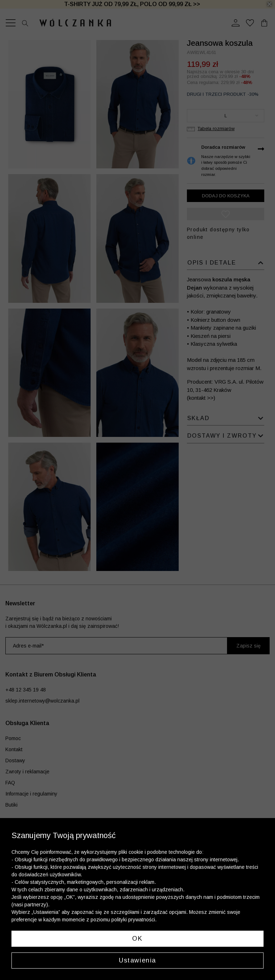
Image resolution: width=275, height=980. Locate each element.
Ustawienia (137, 960)
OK (137, 939)
